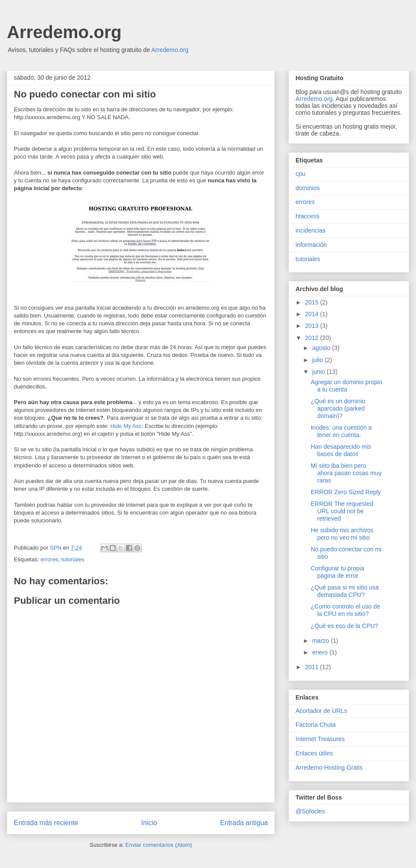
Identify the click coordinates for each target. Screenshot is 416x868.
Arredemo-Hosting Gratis (329, 768)
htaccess (307, 216)
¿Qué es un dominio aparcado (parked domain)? (338, 408)
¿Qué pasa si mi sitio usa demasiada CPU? (345, 591)
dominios (308, 188)
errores (49, 559)
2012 (313, 338)
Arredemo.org (64, 32)
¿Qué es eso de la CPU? (344, 626)
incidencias (310, 230)
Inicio (149, 823)
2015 (313, 302)
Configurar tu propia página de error (338, 572)
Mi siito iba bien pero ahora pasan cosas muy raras (346, 473)
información (311, 245)
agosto (322, 348)
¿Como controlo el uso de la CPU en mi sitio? (345, 610)
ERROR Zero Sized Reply (346, 492)
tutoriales (73, 559)
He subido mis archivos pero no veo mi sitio (342, 534)
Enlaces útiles (314, 753)
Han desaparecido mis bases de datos (341, 450)
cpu (301, 174)
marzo (321, 641)
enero (321, 652)
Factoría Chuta (316, 725)
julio (318, 360)
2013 (313, 326)
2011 (313, 667)
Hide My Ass (126, 426)
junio (319, 372)
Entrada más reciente (46, 823)
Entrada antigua (244, 823)
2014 (313, 314)
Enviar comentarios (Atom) (159, 845)
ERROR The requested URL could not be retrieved (342, 511)
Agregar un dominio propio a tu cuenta (346, 386)
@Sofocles (310, 811)
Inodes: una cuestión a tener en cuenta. (341, 431)
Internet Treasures (320, 739)
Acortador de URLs (321, 711)
